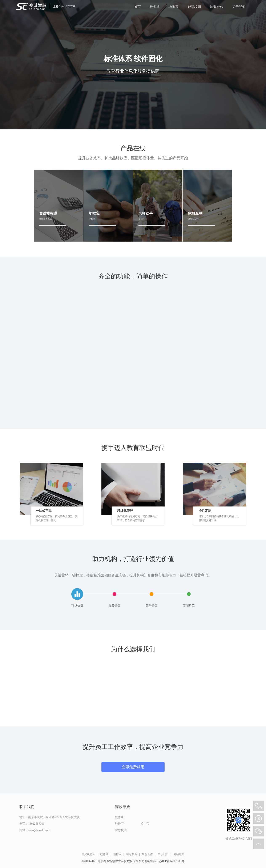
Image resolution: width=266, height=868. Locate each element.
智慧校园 (194, 7)
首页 (137, 7)
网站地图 (179, 854)
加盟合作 (217, 7)
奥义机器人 (88, 854)
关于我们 (239, 7)
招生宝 (145, 824)
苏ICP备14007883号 (172, 861)
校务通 (155, 7)
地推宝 (174, 7)
